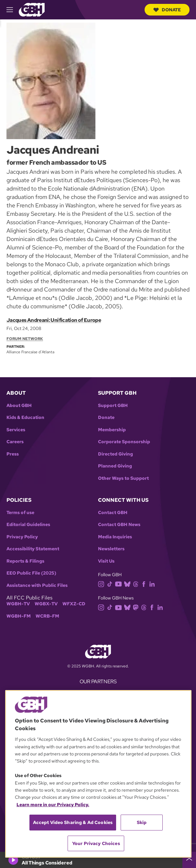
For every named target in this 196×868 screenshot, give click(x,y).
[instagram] (103, 583)
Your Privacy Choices (96, 843)
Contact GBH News (119, 525)
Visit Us (106, 561)
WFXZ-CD (74, 604)
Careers (15, 442)
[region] (98, 774)
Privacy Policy (22, 537)
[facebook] (145, 583)
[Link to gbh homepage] (32, 9)
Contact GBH (113, 513)
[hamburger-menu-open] (13, 10)
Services (16, 430)
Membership (112, 430)
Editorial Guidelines (28, 525)
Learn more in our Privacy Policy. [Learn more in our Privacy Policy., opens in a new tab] (53, 805)
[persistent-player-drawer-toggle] (189, 860)
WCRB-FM (47, 616)
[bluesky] (129, 583)
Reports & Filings (25, 561)
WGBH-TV (18, 604)
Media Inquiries (115, 537)
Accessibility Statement (33, 549)
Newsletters (111, 549)
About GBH (19, 406)
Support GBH (113, 406)
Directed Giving (115, 454)
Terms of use (20, 513)
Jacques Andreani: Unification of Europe (54, 320)
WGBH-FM (19, 616)
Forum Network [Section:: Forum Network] (25, 339)
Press (13, 454)
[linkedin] (153, 583)
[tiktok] (111, 583)
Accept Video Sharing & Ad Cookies (73, 822)
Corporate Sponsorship (124, 442)
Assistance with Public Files (37, 585)
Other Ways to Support (123, 478)
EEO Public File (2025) (31, 573)
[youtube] (120, 583)
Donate (167, 10)
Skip (142, 822)
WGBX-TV (46, 604)
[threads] (137, 583)
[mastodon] (137, 607)
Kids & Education (25, 418)
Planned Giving (115, 466)
